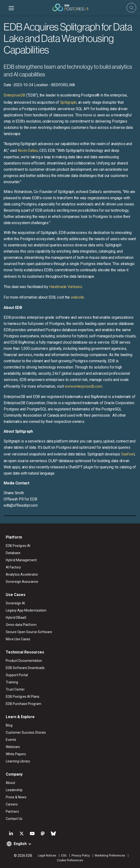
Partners (12, 811)
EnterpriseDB (14, 95)
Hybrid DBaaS (16, 618)
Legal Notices (47, 856)
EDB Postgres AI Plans (23, 697)
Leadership (14, 790)
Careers (12, 804)
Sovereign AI (15, 603)
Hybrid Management (21, 560)
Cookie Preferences (70, 860)
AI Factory (13, 567)
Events (11, 740)
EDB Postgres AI (18, 546)
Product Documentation (24, 661)
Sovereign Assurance (22, 582)
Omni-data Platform (21, 625)
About (10, 783)
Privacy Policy (81, 856)
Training (12, 682)
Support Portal (17, 675)
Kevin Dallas (28, 150)
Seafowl (128, 454)
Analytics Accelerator (22, 574)
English (20, 844)
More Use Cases (18, 639)
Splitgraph (68, 102)
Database (13, 553)
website (77, 297)
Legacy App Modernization (26, 610)
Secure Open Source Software (29, 632)
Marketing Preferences (110, 856)
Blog (9, 725)
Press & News (16, 797)
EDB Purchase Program (24, 704)
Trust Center (15, 689)
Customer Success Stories (26, 732)
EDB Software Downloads (25, 668)
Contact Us (14, 819)
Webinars (13, 747)
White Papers (16, 754)
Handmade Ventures (66, 287)
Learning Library (18, 761)
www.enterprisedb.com (83, 386)
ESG (64, 856)
